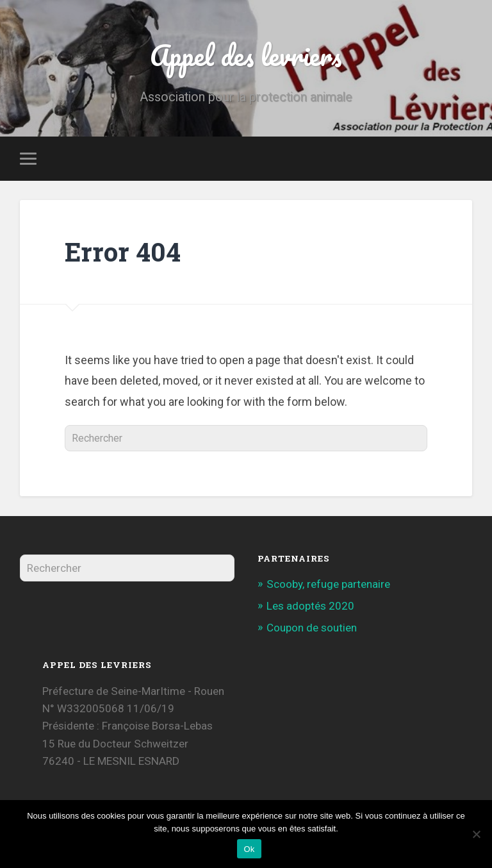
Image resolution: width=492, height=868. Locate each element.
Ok (249, 849)
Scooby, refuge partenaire (328, 584)
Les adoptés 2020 (310, 606)
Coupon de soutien (312, 628)
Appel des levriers (246, 55)
